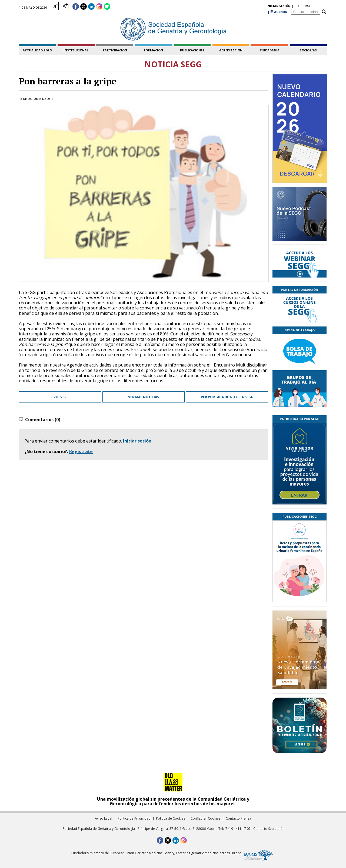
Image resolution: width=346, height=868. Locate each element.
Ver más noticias (144, 397)
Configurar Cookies (205, 818)
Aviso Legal (104, 818)
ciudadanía (270, 50)
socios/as (308, 50)
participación (115, 50)
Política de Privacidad (134, 818)
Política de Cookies (171, 818)
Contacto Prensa (238, 818)
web (147, 349)
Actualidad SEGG (37, 50)
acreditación (231, 50)
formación (153, 50)
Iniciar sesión (137, 441)
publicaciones (192, 50)
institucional (76, 50)
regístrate (258, 7)
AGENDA (279, 7)
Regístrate (81, 451)
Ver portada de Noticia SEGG (227, 397)
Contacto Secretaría (268, 829)
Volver (60, 397)
